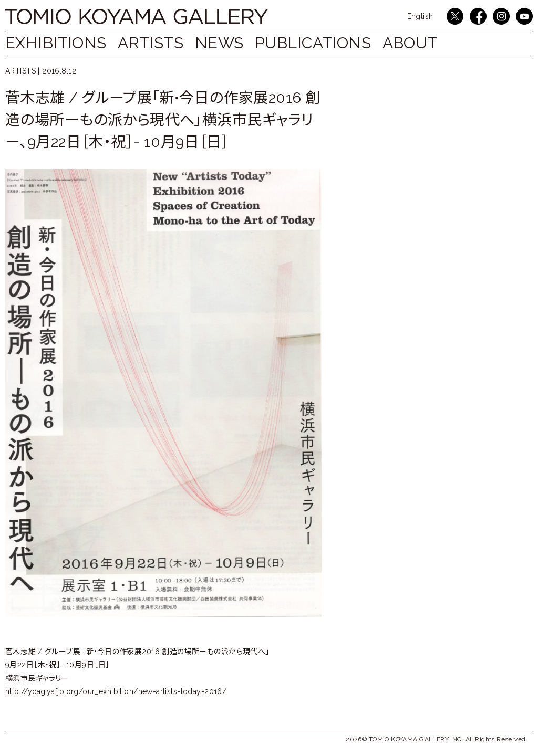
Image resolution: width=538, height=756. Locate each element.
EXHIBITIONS (56, 43)
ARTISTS (156, 43)
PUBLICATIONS (329, 43)
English (420, 16)
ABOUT (431, 43)
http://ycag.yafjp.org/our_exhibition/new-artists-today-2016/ (116, 691)
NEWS (230, 43)
